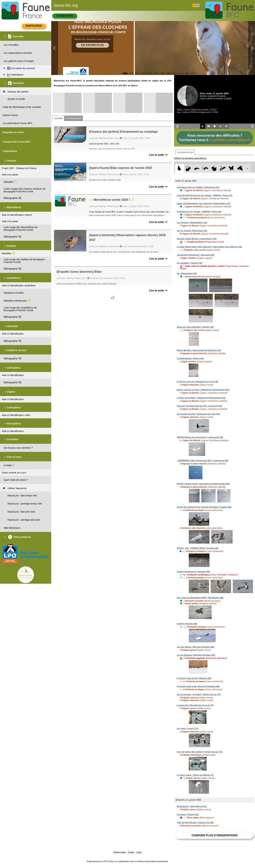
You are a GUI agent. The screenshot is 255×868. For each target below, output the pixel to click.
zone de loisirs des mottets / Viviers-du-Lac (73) (200, 752)
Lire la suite (158, 155)
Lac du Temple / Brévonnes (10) (192, 231)
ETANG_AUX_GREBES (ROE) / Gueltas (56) (198, 548)
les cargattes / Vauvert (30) (190, 263)
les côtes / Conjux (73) (187, 729)
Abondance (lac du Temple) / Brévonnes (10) (198, 187)
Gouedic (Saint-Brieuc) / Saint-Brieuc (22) (197, 239)
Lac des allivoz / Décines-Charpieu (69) (195, 647)
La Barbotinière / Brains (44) (190, 358)
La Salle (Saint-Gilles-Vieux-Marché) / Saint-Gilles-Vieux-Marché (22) (209, 247)
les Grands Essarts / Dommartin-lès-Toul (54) (198, 414)
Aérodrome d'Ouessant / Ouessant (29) (196, 255)
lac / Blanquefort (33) (187, 274)
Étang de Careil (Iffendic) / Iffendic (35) (195, 327)
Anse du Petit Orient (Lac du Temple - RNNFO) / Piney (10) (205, 196)
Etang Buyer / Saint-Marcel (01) (192, 806)
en (198, 5)
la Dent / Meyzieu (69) (187, 624)
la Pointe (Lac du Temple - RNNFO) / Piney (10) (199, 212)
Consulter (65, 16)
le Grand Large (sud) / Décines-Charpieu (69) (198, 686)
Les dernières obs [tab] (185, 152)
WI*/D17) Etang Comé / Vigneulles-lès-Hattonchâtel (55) (203, 484)
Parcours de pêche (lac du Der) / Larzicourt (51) (199, 406)
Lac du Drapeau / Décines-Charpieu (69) (196, 655)
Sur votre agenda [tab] (74, 118)
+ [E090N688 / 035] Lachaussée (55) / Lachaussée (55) (202, 461)
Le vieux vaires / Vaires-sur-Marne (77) (195, 775)
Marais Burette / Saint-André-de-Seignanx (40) (199, 350)
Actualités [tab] (58, 118)
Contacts (131, 852)
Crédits (139, 852)
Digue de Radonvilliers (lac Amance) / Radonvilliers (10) (204, 204)
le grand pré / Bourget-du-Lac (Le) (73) (195, 705)
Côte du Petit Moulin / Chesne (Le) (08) (195, 823)
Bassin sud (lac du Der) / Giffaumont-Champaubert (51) (203, 390)
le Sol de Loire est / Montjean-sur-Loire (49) (198, 382)
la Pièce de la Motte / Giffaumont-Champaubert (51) (201, 398)
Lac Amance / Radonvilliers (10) (192, 223)
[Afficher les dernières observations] (190, 158)
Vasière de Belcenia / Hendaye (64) (193, 572)
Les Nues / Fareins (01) (188, 815)
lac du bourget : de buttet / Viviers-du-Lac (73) (199, 695)
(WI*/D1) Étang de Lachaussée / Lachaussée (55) (200, 437)
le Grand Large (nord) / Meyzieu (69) (194, 678)
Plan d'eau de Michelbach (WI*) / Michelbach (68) (200, 598)
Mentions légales (120, 852)
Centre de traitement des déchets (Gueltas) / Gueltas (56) (204, 507)
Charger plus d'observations (214, 835)
